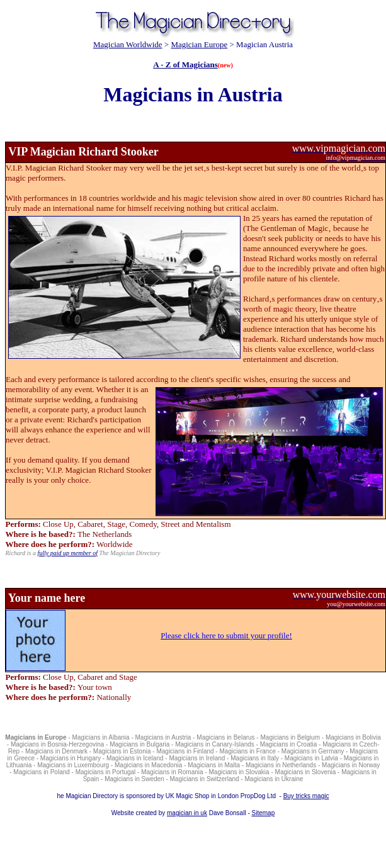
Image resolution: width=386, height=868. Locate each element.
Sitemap (264, 813)
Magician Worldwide (128, 44)
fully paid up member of (68, 553)
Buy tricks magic (306, 796)
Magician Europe (199, 44)
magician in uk (187, 813)
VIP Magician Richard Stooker (83, 152)
